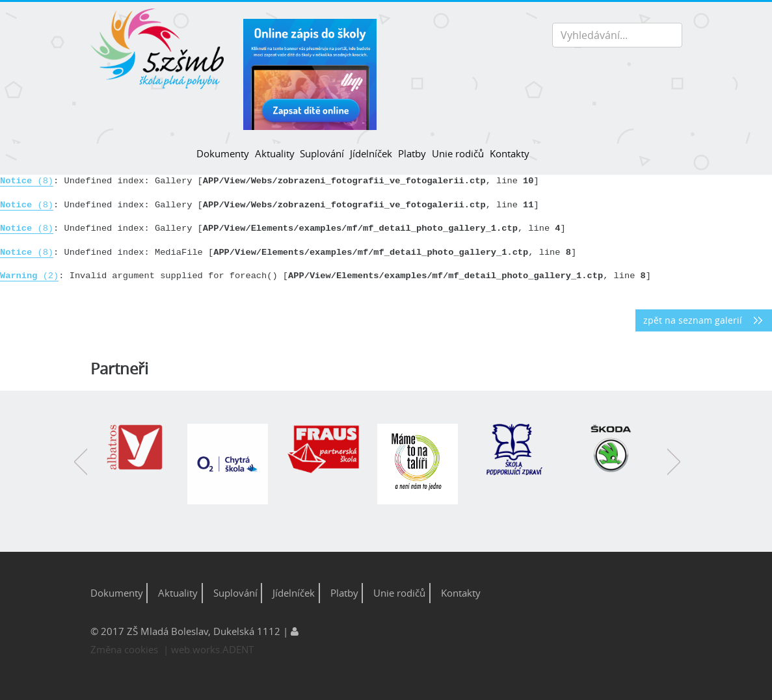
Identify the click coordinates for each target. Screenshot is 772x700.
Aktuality (275, 153)
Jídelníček (371, 153)
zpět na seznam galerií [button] (693, 320)
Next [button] (674, 471)
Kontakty (510, 153)
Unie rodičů (458, 153)
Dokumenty (223, 153)
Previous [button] (81, 471)
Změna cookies (124, 649)
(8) (27, 181)
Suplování (322, 153)
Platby (412, 153)
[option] (140, 454)
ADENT (238, 649)
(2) (29, 276)
